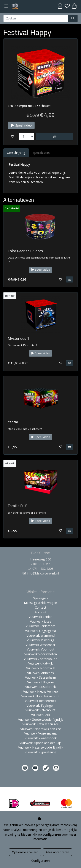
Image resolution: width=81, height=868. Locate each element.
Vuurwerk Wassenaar (40, 645)
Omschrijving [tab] (16, 153)
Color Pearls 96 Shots (25, 251)
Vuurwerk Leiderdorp (41, 626)
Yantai (13, 422)
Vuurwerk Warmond (41, 636)
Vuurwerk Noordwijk (40, 668)
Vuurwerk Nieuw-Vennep (40, 691)
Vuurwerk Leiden (40, 617)
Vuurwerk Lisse (41, 621)
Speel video (21, 125)
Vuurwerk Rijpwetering (41, 752)
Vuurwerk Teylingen (40, 705)
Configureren (40, 861)
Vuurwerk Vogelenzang (40, 733)
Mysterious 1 (18, 338)
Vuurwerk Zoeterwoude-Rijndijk (40, 720)
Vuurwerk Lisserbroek (40, 687)
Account (41, 612)
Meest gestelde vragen (40, 603)
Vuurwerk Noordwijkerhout (40, 696)
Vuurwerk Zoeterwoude (40, 659)
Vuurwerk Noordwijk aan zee (41, 729)
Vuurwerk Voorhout (41, 649)
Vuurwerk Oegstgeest (41, 631)
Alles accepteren (57, 852)
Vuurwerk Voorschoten (41, 654)
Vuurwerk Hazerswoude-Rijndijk (41, 747)
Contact (40, 607)
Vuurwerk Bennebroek (40, 701)
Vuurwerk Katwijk (40, 663)
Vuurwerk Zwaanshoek (41, 738)
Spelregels (41, 598)
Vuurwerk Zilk (40, 715)
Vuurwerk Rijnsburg (40, 640)
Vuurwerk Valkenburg (40, 710)
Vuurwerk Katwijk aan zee (41, 724)
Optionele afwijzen (25, 852)
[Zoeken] (36, 19)
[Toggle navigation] (6, 6)
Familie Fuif (17, 506)
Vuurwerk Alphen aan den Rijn (40, 743)
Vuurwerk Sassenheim (40, 677)
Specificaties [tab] (41, 153)
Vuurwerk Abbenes (40, 673)
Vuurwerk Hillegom (41, 682)
